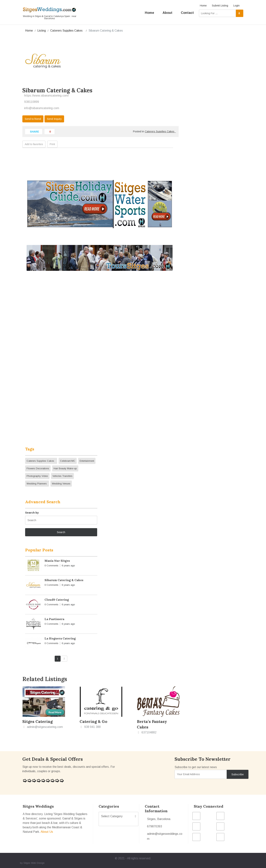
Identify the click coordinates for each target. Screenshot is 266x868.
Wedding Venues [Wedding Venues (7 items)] (61, 484)
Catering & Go (93, 722)
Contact (187, 13)
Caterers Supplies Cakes (67, 31)
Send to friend (33, 119)
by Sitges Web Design (32, 863)
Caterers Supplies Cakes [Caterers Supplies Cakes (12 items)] (41, 461)
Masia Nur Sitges (57, 561)
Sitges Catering (37, 722)
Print (52, 144)
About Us (47, 832)
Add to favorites (34, 144)
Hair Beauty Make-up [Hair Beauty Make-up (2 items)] (65, 468)
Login (236, 6)
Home (203, 6)
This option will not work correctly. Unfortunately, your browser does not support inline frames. (100, 358)
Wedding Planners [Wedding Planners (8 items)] (37, 484)
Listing (42, 31)
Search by (32, 513)
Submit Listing (220, 6)
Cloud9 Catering (57, 600)
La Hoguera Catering (60, 638)
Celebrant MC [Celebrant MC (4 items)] (68, 461)
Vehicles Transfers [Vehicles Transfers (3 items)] (62, 476)
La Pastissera (54, 619)
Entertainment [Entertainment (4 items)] (87, 461)
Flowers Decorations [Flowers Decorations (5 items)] (38, 468)
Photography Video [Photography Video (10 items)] (37, 476)
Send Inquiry (54, 119)
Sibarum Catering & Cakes (64, 580)
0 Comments (51, 566)
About (167, 13)
